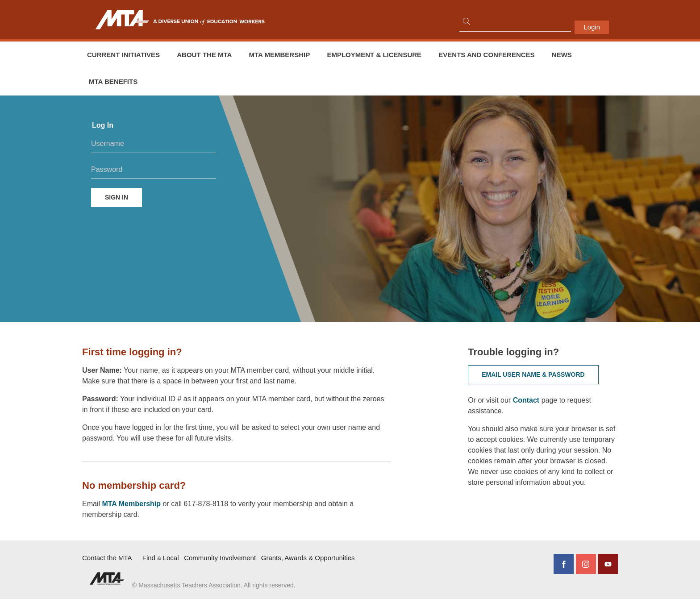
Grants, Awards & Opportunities (308, 558)
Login (592, 27)
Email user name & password (533, 374)
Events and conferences (486, 55)
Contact (527, 400)
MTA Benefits (113, 81)
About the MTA (204, 55)
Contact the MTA (107, 558)
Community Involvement (220, 558)
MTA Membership (280, 55)
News (562, 55)
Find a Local (161, 558)
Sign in (117, 197)
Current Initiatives (123, 55)
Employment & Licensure (374, 55)
